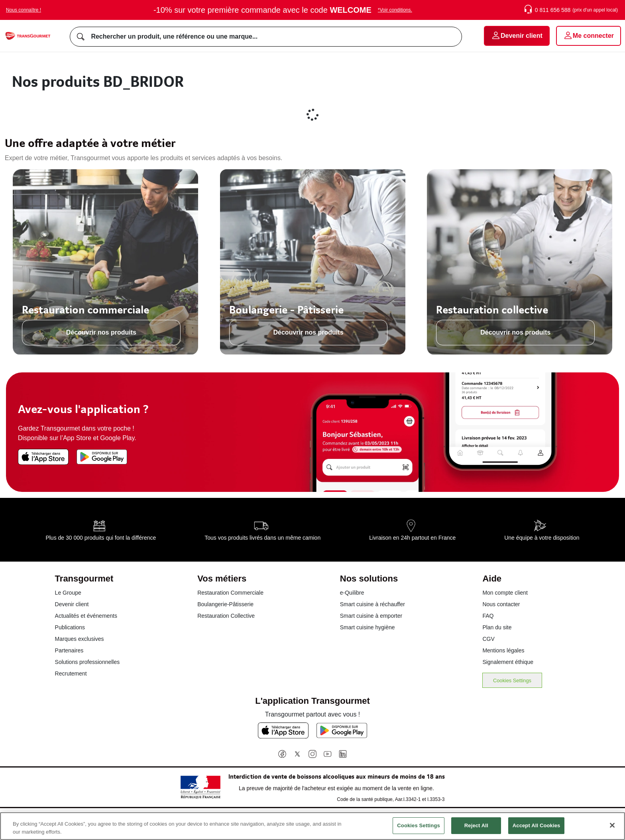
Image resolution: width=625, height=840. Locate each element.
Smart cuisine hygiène (368, 627)
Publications (70, 627)
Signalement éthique (508, 662)
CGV (488, 639)
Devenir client (72, 604)
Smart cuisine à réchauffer (372, 604)
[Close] (612, 830)
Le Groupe (68, 593)
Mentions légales (503, 650)
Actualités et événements (86, 616)
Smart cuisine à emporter (371, 616)
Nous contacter (501, 604)
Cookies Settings (512, 680)
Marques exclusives (80, 639)
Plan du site (497, 627)
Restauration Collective (226, 616)
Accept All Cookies (537, 830)
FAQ (488, 616)
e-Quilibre (352, 593)
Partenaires (69, 650)
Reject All (476, 830)
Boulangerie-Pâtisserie (225, 604)
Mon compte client (505, 593)
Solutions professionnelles (87, 662)
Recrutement (71, 674)
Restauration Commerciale (230, 593)
